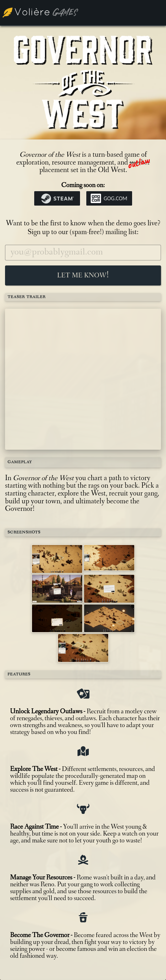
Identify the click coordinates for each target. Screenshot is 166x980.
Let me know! (83, 275)
